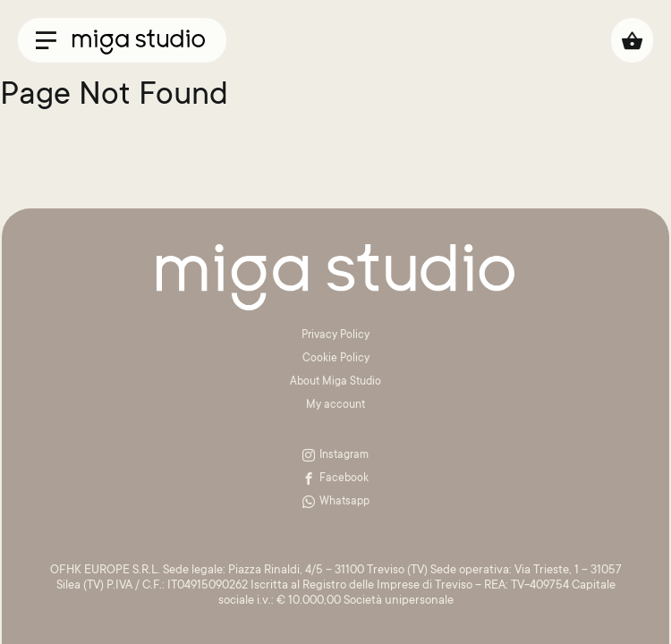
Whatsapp (336, 502)
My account (335, 405)
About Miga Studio (335, 382)
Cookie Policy (336, 359)
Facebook (335, 479)
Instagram (335, 455)
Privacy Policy (335, 335)
